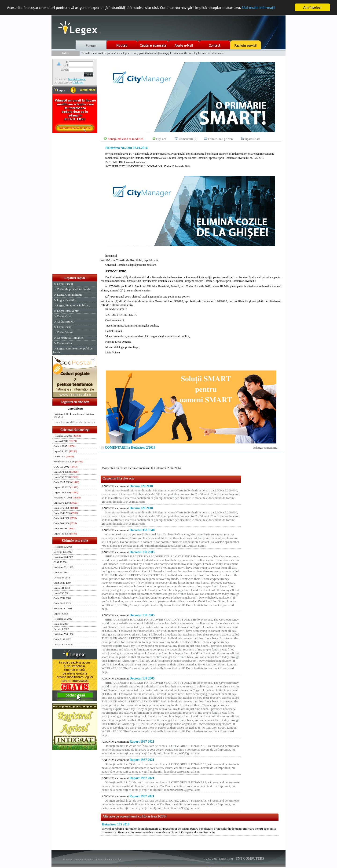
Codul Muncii (66, 321)
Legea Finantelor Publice (73, 305)
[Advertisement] (75, 204)
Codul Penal (65, 327)
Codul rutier (64, 343)
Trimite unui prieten (220, 139)
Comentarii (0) (188, 139)
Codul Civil (64, 316)
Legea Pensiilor (67, 300)
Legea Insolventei (68, 311)
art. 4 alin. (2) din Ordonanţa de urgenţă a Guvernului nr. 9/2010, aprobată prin (152, 301)
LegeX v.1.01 (226, 859)
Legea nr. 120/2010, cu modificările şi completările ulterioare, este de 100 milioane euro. (191, 327)
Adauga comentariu (265, 448)
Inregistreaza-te (77, 79)
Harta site (68, 859)
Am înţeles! (312, 7)
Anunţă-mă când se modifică (125, 139)
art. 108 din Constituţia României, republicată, (191, 279)
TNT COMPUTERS (250, 859)
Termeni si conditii (85, 859)
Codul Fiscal (65, 284)
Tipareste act (252, 139)
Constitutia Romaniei (70, 338)
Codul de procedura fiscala (74, 289)
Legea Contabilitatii (69, 295)
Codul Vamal (65, 332)
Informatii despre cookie (109, 859)
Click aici (78, 82)
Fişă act (161, 139)
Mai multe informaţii (259, 7)
